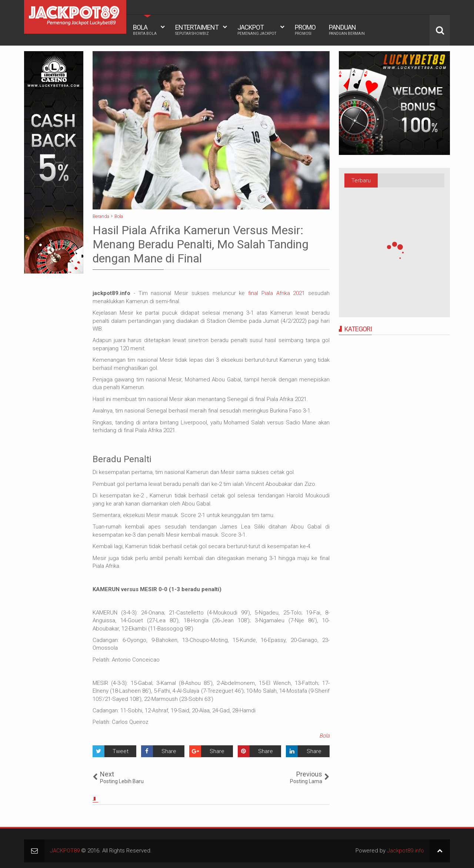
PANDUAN (347, 30)
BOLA (145, 30)
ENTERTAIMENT (197, 30)
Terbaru (361, 180)
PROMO (305, 30)
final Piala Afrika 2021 (276, 293)
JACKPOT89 (65, 851)
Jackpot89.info (405, 851)
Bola (324, 736)
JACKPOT (257, 30)
